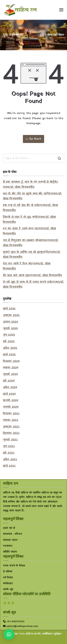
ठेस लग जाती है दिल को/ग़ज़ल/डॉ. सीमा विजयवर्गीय (27, 266)
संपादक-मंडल (10, 540)
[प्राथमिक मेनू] (61, 10)
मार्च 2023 (9, 466)
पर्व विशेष (8, 578)
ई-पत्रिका (8, 572)
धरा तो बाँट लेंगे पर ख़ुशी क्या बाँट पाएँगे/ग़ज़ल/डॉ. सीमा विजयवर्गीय (32, 196)
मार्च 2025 (9, 355)
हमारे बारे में (9, 528)
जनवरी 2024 (11, 407)
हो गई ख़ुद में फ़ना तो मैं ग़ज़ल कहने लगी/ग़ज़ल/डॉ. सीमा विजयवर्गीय (33, 285)
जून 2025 (9, 335)
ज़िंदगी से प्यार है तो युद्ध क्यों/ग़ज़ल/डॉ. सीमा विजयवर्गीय (29, 220)
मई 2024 (9, 381)
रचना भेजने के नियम (14, 566)
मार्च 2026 (9, 309)
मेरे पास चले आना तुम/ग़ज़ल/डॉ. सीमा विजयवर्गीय (32, 275)
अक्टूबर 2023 (11, 427)
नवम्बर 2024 (11, 368)
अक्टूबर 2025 (11, 315)
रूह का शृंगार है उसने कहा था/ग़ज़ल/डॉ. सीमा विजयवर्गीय (29, 231)
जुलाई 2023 (10, 440)
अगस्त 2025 (10, 322)
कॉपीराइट (8, 584)
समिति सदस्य (10, 552)
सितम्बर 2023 (11, 433)
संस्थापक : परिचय (13, 534)
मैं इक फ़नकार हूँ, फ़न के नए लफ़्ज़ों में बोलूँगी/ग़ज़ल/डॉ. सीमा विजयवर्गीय (30, 185)
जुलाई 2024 (10, 374)
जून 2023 (9, 446)
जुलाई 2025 (10, 328)
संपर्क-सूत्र (8, 589)
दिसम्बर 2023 (11, 414)
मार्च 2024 (9, 394)
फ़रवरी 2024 (10, 400)
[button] (9, 634)
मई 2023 (9, 453)
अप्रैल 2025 (10, 348)
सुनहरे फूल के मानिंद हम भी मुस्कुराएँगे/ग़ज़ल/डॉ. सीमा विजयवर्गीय (32, 255)
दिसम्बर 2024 (11, 361)
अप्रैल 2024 (10, 387)
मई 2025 (9, 341)
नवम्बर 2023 (11, 420)
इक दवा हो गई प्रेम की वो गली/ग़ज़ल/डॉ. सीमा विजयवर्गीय (30, 208)
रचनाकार (8, 546)
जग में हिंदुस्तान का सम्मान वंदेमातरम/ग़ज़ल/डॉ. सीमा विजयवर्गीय (31, 243)
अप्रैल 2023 (10, 460)
